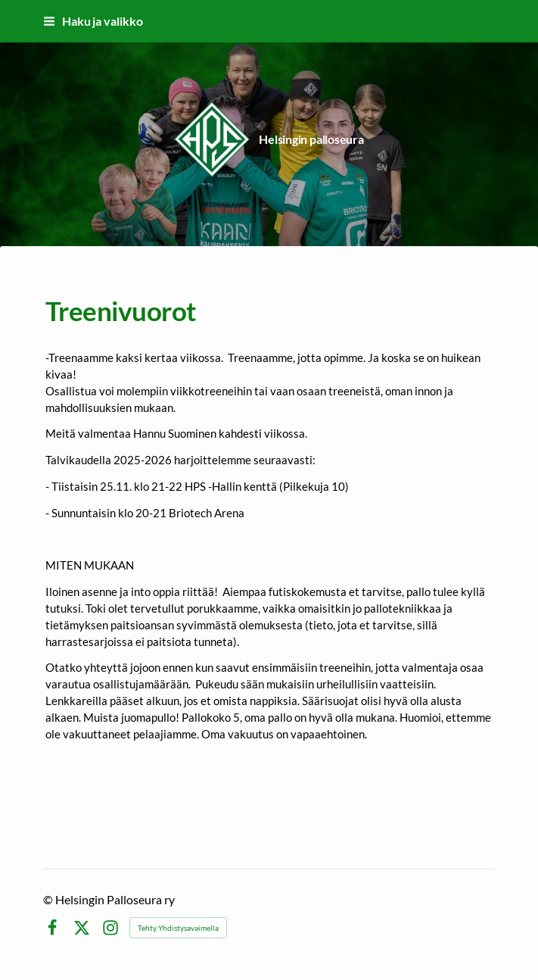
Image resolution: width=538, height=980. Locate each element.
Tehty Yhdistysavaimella (178, 928)
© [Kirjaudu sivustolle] (49, 899)
